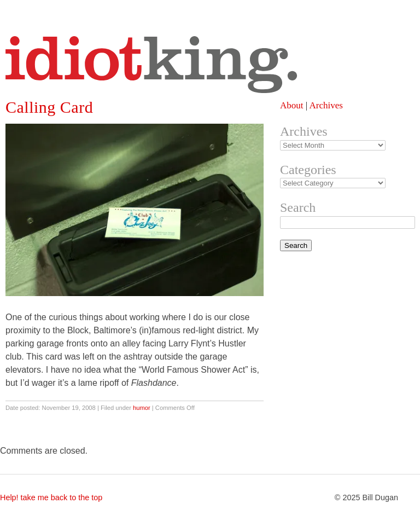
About (292, 105)
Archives (326, 105)
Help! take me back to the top (51, 497)
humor (142, 408)
